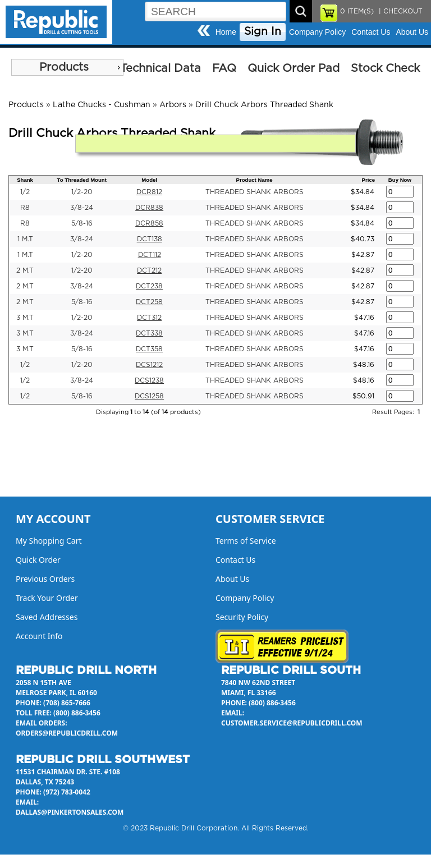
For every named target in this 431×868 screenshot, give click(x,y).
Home (226, 32)
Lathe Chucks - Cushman (102, 105)
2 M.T (25, 270)
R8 (25, 208)
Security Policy (242, 617)
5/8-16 (82, 223)
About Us (412, 32)
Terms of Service (246, 541)
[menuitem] (67, 67)
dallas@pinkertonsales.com (70, 812)
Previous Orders (45, 579)
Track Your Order (47, 598)
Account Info (39, 636)
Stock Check (385, 68)
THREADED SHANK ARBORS (255, 192)
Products (64, 67)
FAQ (224, 68)
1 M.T (25, 239)
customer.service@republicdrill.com (292, 723)
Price (368, 180)
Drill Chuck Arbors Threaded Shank (264, 105)
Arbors (173, 105)
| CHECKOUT (400, 11)
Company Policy (317, 32)
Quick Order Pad (294, 68)
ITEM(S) (357, 11)
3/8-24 (82, 208)
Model (149, 180)
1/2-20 (82, 192)
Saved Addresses (47, 617)
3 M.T (25, 318)
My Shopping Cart (49, 541)
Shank (25, 180)
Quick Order (38, 560)
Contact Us (371, 32)
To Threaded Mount (82, 180)
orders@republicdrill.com (67, 733)
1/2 (25, 192)
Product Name (255, 180)
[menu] (67, 67)
